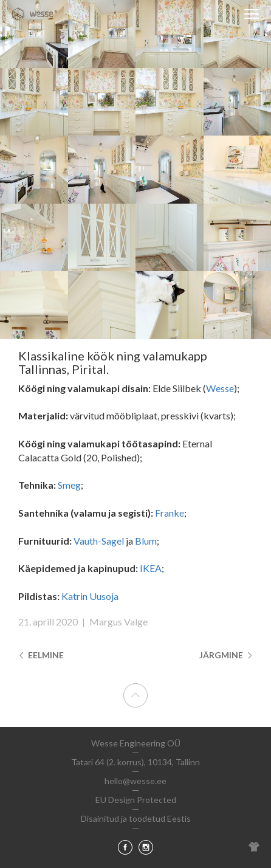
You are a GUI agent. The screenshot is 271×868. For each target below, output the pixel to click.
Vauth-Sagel (99, 541)
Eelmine (41, 655)
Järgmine (226, 655)
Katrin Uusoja (90, 596)
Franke (170, 513)
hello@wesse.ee (135, 781)
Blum (146, 541)
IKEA (151, 568)
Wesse (220, 388)
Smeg (69, 485)
